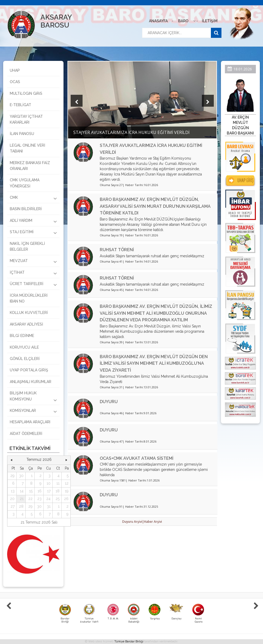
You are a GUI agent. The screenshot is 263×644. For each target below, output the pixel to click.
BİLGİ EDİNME (22, 336)
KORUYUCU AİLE (24, 347)
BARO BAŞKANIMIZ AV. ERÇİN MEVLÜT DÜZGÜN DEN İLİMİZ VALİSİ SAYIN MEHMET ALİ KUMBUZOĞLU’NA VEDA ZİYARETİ (154, 363)
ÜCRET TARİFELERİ (33, 285)
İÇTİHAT (33, 273)
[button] (11, 460)
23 (39, 499)
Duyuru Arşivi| (133, 522)
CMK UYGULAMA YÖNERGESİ (25, 183)
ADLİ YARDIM (33, 221)
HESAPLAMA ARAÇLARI (30, 422)
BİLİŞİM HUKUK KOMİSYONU (33, 397)
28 (21, 506)
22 (30, 499)
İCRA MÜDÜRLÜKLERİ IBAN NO (29, 298)
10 (49, 483)
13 (13, 491)
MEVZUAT (33, 262)
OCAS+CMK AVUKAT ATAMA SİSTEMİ (137, 458)
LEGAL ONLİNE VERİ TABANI (28, 148)
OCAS (15, 82)
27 (13, 506)
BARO (183, 21)
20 (12, 499)
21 (22, 499)
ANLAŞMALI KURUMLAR (31, 382)
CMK (33, 198)
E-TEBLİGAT (21, 105)
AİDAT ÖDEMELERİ (26, 434)
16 (40, 491)
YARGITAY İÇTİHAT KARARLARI (26, 119)
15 (31, 491)
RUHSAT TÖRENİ (117, 250)
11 (58, 483)
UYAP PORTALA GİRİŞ (29, 370)
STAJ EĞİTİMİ (33, 233)
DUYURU (109, 402)
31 (49, 506)
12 (67, 483)
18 (58, 491)
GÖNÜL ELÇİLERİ (25, 359)
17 (49, 491)
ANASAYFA (158, 21)
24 (48, 499)
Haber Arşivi (153, 522)
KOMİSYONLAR (33, 411)
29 (12, 476)
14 (22, 491)
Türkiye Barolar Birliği (129, 641)
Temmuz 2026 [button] (39, 460)
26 (66, 499)
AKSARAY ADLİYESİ (26, 324)
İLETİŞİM (210, 21)
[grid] (39, 491)
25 (58, 499)
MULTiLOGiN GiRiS (26, 93)
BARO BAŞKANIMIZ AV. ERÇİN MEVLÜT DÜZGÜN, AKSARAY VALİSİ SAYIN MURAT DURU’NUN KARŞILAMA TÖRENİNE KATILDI (155, 206)
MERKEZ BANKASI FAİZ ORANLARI (30, 166)
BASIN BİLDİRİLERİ (26, 209)
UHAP (15, 70)
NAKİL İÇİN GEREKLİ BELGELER (27, 246)
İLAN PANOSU (22, 134)
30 (21, 476)
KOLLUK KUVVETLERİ (29, 313)
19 (67, 491)
